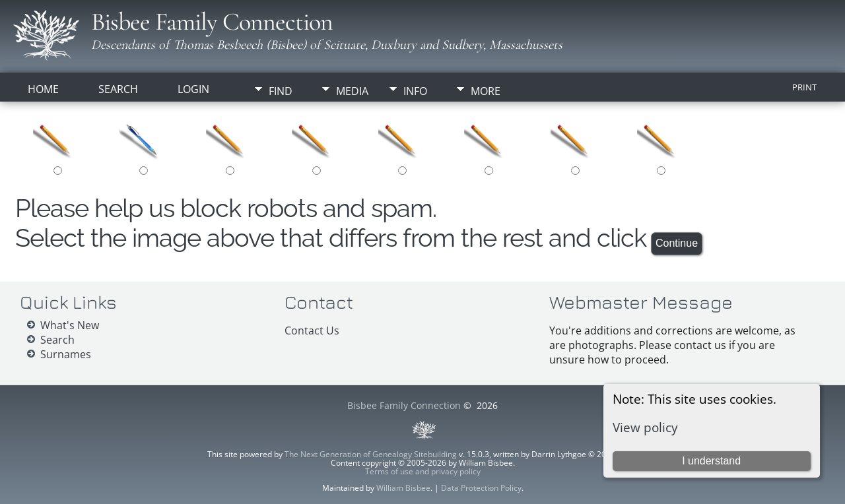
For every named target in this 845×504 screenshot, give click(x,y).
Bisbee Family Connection (212, 22)
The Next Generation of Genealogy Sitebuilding (371, 454)
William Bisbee (403, 488)
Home (43, 89)
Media (352, 91)
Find (281, 91)
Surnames (66, 354)
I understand (711, 461)
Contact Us (312, 331)
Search (118, 89)
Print (804, 87)
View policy (645, 427)
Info (415, 91)
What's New (70, 325)
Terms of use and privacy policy (423, 471)
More (486, 91)
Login (193, 89)
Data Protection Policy (481, 488)
